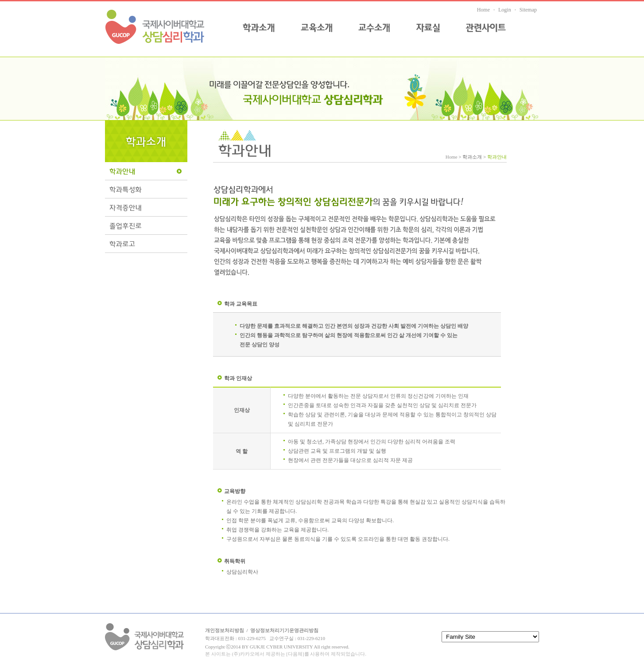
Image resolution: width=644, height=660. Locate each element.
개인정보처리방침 (225, 630)
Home (483, 10)
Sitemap (528, 10)
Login (505, 10)
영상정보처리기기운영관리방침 (284, 630)
